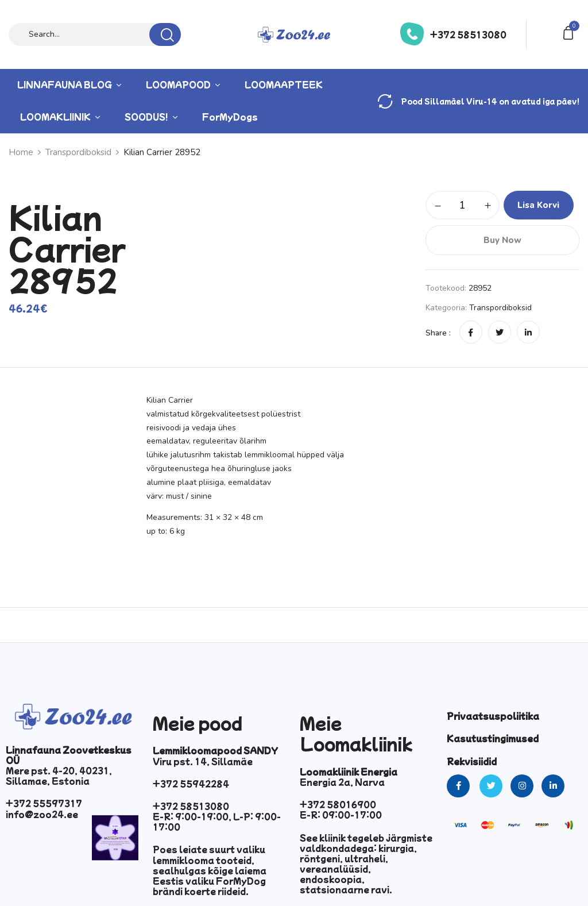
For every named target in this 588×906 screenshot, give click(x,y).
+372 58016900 (338, 804)
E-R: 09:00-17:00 (341, 815)
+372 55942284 (191, 784)
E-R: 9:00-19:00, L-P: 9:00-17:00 (217, 822)
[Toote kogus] (463, 205)
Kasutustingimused (493, 738)
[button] (570, 32)
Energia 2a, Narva (342, 782)
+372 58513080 (468, 34)
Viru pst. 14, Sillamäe (203, 761)
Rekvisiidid (472, 761)
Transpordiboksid (500, 308)
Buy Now (502, 240)
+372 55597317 (44, 803)
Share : (438, 333)
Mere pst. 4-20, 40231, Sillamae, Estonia (59, 776)
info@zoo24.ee (42, 814)
